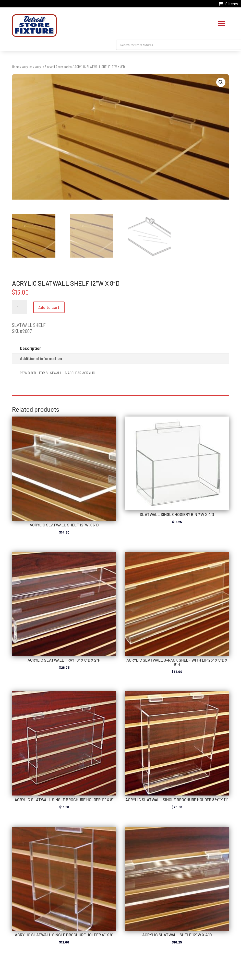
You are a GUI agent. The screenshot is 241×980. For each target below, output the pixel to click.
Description (31, 347)
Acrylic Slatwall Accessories (53, 65)
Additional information (41, 357)
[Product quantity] (20, 306)
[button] (221, 81)
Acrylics (27, 65)
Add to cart (49, 306)
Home (16, 65)
